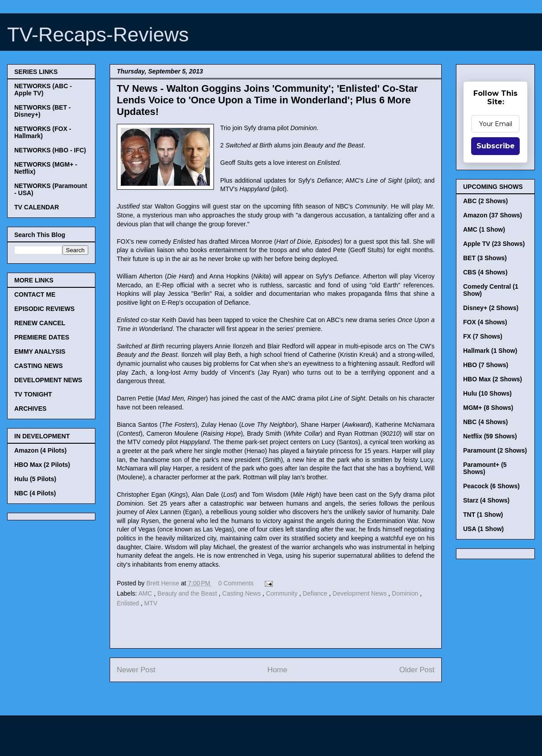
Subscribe (496, 146)
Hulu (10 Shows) (487, 393)
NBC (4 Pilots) (35, 493)
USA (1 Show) (483, 529)
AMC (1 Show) (484, 229)
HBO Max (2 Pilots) (42, 465)
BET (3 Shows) (485, 258)
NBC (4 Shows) (485, 422)
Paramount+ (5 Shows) (485, 468)
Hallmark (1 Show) (490, 351)
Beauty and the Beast (188, 593)
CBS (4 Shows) (485, 272)
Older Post (417, 670)
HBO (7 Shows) (486, 365)
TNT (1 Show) (483, 515)
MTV (151, 603)
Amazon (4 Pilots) (40, 450)
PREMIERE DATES (42, 337)
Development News (360, 593)
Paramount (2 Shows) (495, 450)
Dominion (406, 593)
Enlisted (129, 603)
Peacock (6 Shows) (491, 486)
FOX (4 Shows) (485, 322)
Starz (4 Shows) (486, 500)
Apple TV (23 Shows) (494, 244)
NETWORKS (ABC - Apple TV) (43, 90)
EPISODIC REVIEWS (44, 309)
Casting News (242, 593)
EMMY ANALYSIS (40, 351)
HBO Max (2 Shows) (493, 379)
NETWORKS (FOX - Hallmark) (43, 132)
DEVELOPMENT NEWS (48, 380)
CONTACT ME (35, 294)
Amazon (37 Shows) (493, 215)
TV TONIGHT (33, 394)
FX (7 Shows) (483, 336)
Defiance (316, 593)
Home (277, 670)
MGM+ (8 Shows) (488, 408)
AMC (146, 593)
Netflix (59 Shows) (490, 436)
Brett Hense (164, 583)
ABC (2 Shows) (485, 201)
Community (283, 593)
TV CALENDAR (37, 207)
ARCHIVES (30, 409)
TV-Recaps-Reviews (98, 35)
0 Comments (236, 583)
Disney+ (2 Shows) (491, 308)
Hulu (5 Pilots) (35, 479)
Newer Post (136, 670)
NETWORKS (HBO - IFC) (50, 150)
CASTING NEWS (39, 366)
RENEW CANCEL (40, 323)
